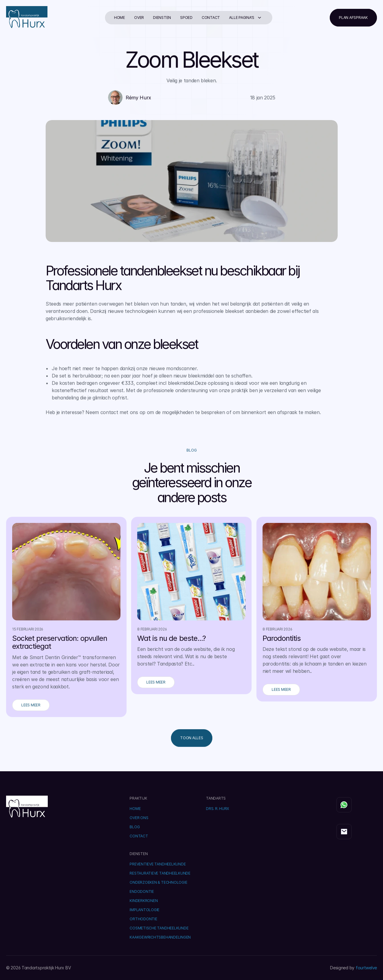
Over (139, 18)
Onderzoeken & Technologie (158, 882)
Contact (211, 18)
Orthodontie (143, 919)
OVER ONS (139, 818)
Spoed (186, 18)
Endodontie (142, 891)
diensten (162, 18)
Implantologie (144, 910)
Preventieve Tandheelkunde (158, 864)
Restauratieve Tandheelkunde (160, 873)
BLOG (135, 827)
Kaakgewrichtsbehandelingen (160, 937)
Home (120, 18)
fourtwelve (366, 968)
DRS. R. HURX (218, 809)
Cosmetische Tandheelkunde (159, 928)
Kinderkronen (144, 901)
